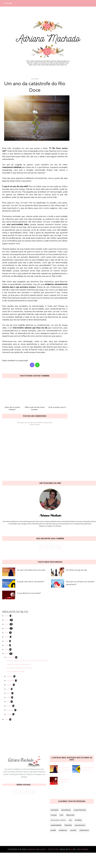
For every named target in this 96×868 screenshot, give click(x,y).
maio (9, 697)
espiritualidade (56, 825)
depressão (70, 815)
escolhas (78, 820)
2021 (7, 633)
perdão (53, 830)
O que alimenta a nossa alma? (29, 593)
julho (9, 689)
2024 (7, 620)
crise (61, 815)
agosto (10, 685)
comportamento (80, 810)
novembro (11, 657)
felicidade (35, 79)
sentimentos (84, 830)
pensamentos (80, 825)
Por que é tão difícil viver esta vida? (31, 570)
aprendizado (66, 810)
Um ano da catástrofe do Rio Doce (20, 668)
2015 (7, 719)
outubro (10, 676)
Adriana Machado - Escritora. (43, 849)
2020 (7, 637)
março (10, 706)
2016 (7, 654)
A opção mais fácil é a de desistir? (31, 582)
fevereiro (11, 710)
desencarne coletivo (58, 820)
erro (70, 820)
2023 (7, 624)
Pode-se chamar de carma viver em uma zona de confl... (27, 661)
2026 (7, 616)
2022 (7, 628)
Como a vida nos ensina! (16, 671)
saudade (73, 830)
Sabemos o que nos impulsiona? (18, 664)
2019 (7, 641)
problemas (63, 830)
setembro (11, 681)
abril (9, 702)
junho (9, 693)
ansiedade (55, 810)
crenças (54, 815)
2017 (7, 649)
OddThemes (82, 849)
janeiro (10, 714)
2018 (7, 645)
